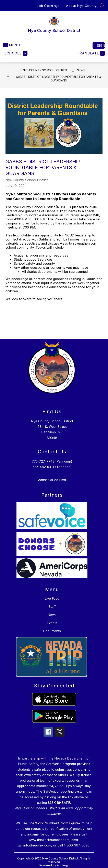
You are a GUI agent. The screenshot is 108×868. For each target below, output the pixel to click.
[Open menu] (12, 45)
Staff (52, 607)
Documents (52, 631)
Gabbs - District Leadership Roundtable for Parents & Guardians (59, 79)
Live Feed (52, 598)
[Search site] (102, 6)
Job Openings (48, 6)
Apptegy (63, 865)
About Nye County (81, 6)
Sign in (101, 46)
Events (52, 623)
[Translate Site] (90, 53)
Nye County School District (45, 70)
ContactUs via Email (52, 480)
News (81, 70)
